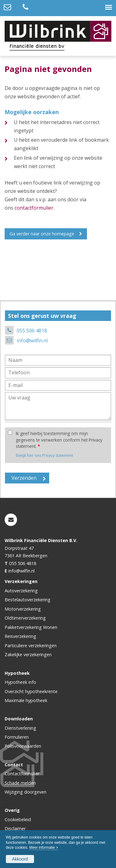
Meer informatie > (44, 848)
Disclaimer (15, 828)
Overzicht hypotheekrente (31, 691)
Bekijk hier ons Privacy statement (44, 455)
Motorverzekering (23, 609)
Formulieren (17, 737)
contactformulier (34, 208)
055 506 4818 (32, 331)
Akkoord (20, 859)
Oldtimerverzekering (25, 618)
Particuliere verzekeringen (31, 645)
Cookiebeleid (18, 819)
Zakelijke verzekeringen (28, 654)
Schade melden (20, 783)
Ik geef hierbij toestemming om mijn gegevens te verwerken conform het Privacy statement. (59, 440)
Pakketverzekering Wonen (31, 627)
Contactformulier (22, 774)
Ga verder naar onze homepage (42, 234)
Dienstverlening (20, 728)
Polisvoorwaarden (23, 746)
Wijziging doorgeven (26, 792)
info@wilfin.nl (32, 341)
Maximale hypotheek (26, 700)
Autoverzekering (21, 591)
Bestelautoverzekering (28, 600)
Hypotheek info (20, 682)
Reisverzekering (20, 636)
